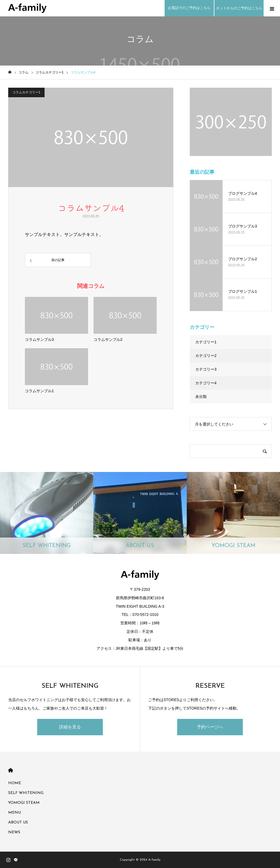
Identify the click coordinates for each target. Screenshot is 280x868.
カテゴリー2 (206, 356)
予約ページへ (210, 727)
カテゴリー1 (206, 342)
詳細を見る (70, 727)
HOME (11, 770)
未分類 (201, 397)
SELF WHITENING (26, 793)
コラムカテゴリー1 (26, 92)
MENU (14, 813)
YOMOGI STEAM (24, 803)
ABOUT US (18, 823)
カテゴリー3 (206, 369)
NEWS (14, 832)
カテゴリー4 (206, 383)
